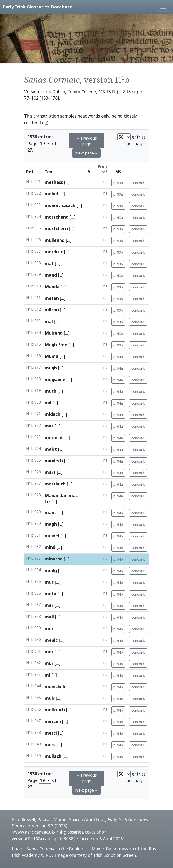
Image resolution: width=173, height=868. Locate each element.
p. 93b (118, 229)
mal (49, 321)
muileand (55, 240)
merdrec (54, 252)
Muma (52, 356)
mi (47, 675)
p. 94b (118, 513)
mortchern (56, 228)
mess (50, 744)
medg (51, 570)
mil (48, 403)
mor (49, 652)
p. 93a (118, 183)
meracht (54, 437)
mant (51, 512)
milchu (52, 310)
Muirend (54, 333)
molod (51, 194)
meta (51, 594)
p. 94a (118, 357)
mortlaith (55, 484)
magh (51, 524)
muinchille (56, 686)
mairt (51, 449)
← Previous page (86, 141)
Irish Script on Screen (115, 855)
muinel (52, 536)
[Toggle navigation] (163, 7)
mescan (53, 721)
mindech (54, 461)
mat (49, 263)
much (51, 391)
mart (50, 472)
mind (50, 547)
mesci (51, 733)
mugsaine (55, 379)
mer (49, 426)
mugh (51, 368)
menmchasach (60, 205)
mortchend (57, 217)
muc (49, 582)
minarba (54, 559)
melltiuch (55, 710)
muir (50, 698)
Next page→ (86, 153)
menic (51, 640)
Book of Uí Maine (86, 849)
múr (49, 663)
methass (54, 182)
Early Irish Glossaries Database (38, 7)
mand (51, 275)
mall (49, 617)
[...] (67, 182)
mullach (53, 756)
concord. (138, 183)
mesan (52, 298)
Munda (52, 287)
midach (53, 414)
